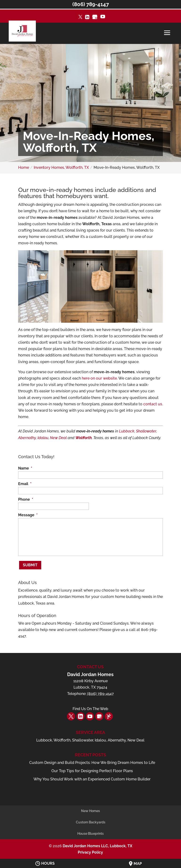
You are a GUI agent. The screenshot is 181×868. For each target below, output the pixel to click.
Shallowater (146, 431)
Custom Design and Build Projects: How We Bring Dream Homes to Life (92, 760)
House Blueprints (90, 830)
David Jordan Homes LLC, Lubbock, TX (97, 843)
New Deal (58, 438)
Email (25, 484)
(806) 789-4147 (91, 4)
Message (28, 515)
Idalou (43, 438)
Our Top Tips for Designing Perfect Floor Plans (92, 768)
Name (25, 468)
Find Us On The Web (90, 706)
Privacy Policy (90, 849)
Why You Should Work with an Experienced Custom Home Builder (92, 776)
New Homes (90, 808)
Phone (26, 499)
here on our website (99, 378)
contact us (153, 404)
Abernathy (27, 438)
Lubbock (127, 431)
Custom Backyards (91, 819)
